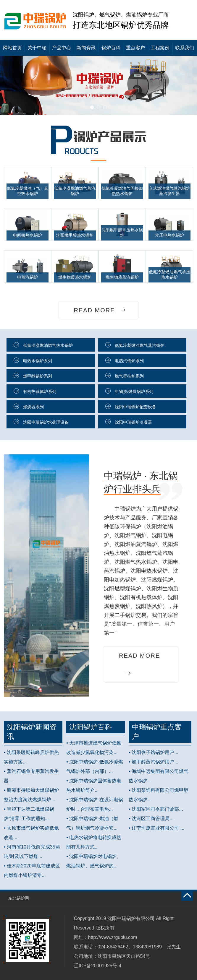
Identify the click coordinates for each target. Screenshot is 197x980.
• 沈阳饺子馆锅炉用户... (153, 752)
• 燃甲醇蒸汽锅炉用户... (153, 762)
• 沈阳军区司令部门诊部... (156, 809)
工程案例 (160, 48)
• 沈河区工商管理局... (151, 819)
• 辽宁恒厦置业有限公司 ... (156, 828)
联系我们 (185, 48)
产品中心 (62, 48)
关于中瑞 (37, 48)
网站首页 (12, 48)
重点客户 (135, 48)
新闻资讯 (86, 48)
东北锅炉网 (19, 898)
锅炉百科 (111, 48)
